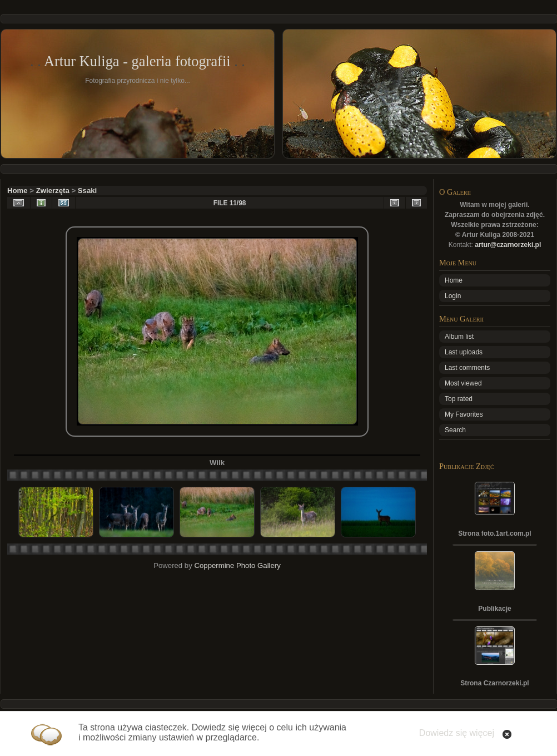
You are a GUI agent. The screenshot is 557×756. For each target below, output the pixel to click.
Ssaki (87, 191)
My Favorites (464, 414)
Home (18, 191)
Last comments (467, 368)
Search (455, 430)
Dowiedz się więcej (457, 733)
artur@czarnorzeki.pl (508, 245)
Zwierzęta (53, 191)
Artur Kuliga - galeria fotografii (137, 61)
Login (453, 296)
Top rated (459, 399)
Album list (459, 337)
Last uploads (464, 352)
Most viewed (463, 383)
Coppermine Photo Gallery (237, 565)
